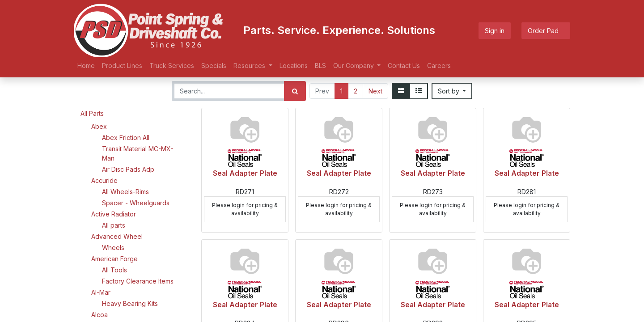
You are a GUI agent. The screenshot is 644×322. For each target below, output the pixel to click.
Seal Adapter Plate (245, 173)
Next (375, 91)
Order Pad (546, 31)
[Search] (295, 91)
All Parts (92, 113)
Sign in (495, 31)
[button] (452, 91)
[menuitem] (86, 66)
